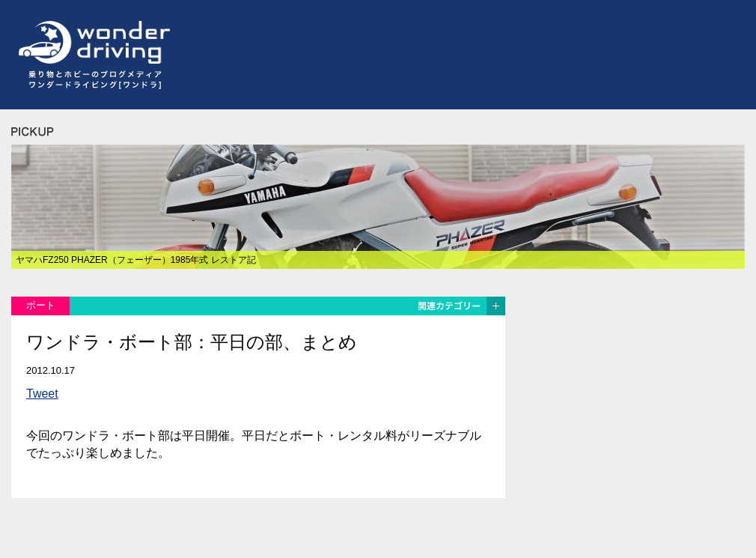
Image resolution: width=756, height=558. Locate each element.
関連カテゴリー (460, 306)
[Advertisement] (310, 115)
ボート (41, 305)
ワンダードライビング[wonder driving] (91, 43)
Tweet (42, 394)
